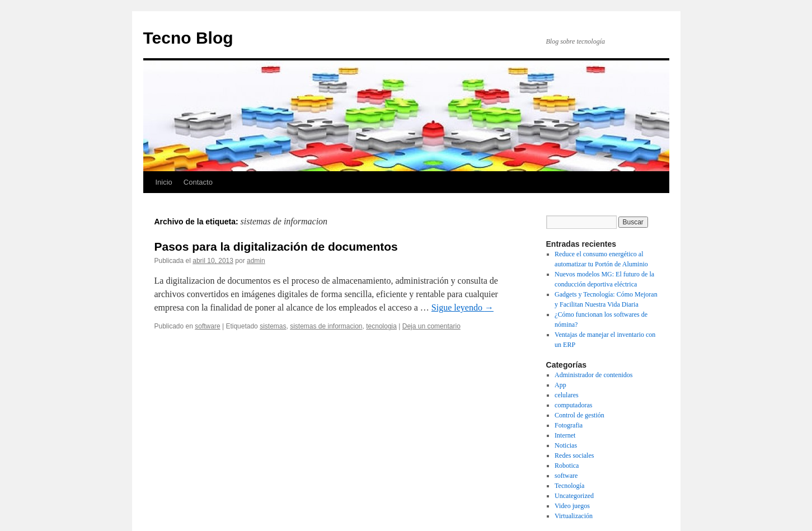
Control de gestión (579, 415)
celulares (567, 395)
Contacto (198, 182)
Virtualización (574, 516)
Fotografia (569, 425)
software (207, 326)
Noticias (566, 445)
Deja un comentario (431, 326)
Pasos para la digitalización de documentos (276, 246)
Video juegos (572, 506)
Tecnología (569, 486)
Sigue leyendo (463, 307)
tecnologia (381, 326)
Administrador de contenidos (593, 375)
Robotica (567, 466)
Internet (565, 435)
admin (256, 261)
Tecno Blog (188, 38)
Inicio (164, 182)
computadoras (573, 405)
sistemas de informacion (326, 326)
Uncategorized (574, 496)
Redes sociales (574, 455)
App (560, 385)
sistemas (273, 326)
